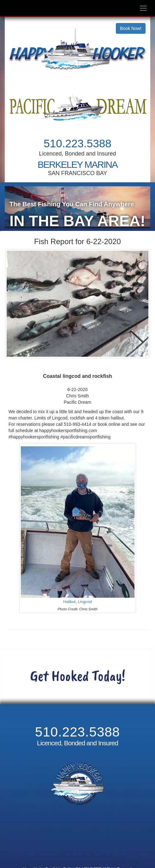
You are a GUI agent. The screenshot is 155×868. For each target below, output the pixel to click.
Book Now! (131, 28)
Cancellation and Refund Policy (77, 845)
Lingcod (85, 607)
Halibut (69, 607)
